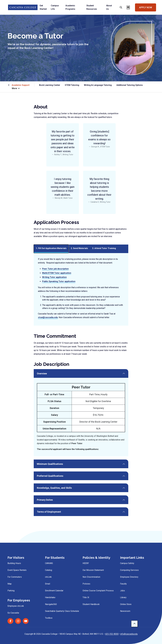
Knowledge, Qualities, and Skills (54, 488)
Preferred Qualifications (50, 476)
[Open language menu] (128, 7)
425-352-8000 (112, 634)
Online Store (126, 604)
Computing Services (129, 570)
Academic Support (21, 85)
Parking (11, 591)
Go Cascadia (13, 613)
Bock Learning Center (50, 85)
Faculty (123, 584)
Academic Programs (70, 7)
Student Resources (92, 7)
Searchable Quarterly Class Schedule (62, 611)
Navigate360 (51, 604)
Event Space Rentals (17, 570)
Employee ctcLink (16, 606)
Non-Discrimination (91, 577)
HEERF (86, 563)
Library (123, 597)
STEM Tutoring (72, 85)
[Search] (119, 7)
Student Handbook (91, 604)
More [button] (16, 88)
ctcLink (48, 577)
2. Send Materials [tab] (79, 248)
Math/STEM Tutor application (57, 273)
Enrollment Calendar (54, 591)
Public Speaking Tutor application (59, 281)
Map (10, 584)
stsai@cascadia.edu (48, 317)
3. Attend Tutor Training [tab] (104, 248)
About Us (109, 7)
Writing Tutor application (54, 277)
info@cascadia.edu (129, 634)
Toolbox (49, 618)
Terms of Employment (49, 512)
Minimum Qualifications (50, 464)
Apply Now (146, 7)
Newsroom (125, 611)
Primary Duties (45, 500)
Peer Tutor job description (55, 269)
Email (48, 584)
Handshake (50, 597)
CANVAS (49, 563)
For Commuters (15, 577)
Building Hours (14, 563)
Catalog (49, 570)
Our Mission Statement (93, 570)
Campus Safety (127, 563)
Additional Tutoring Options (130, 85)
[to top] (134, 624)
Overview (42, 374)
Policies (86, 584)
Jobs (122, 591)
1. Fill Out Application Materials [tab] (51, 248)
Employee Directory (129, 577)
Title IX (86, 597)
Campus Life (55, 7)
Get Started (43, 7)
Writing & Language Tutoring (98, 85)
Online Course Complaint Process (98, 591)
